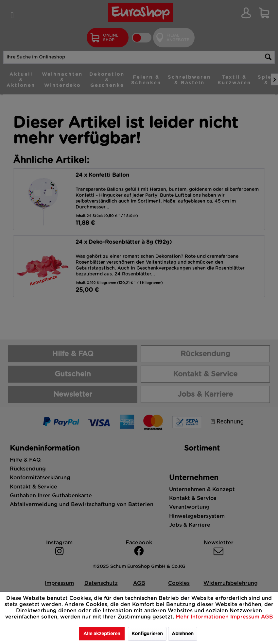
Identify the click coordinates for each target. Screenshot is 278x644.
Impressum (246, 617)
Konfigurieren (147, 634)
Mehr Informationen (203, 617)
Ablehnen (183, 634)
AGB (267, 617)
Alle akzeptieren (102, 634)
